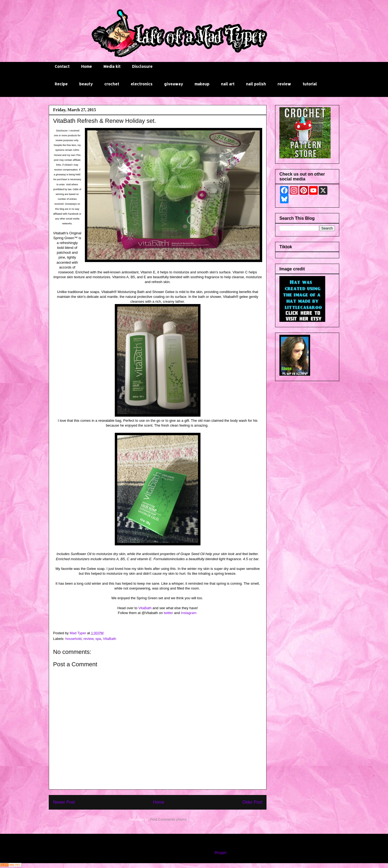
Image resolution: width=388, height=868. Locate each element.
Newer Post (64, 802)
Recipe (61, 84)
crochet (112, 84)
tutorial (310, 84)
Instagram (189, 613)
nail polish (256, 84)
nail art (228, 84)
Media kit (112, 66)
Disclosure (142, 66)
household (74, 639)
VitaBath (145, 608)
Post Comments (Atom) (168, 819)
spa (98, 639)
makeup (202, 84)
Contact (62, 66)
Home (86, 66)
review (284, 84)
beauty (86, 84)
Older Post (252, 802)
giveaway (174, 84)
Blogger (220, 853)
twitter (169, 613)
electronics (142, 84)
